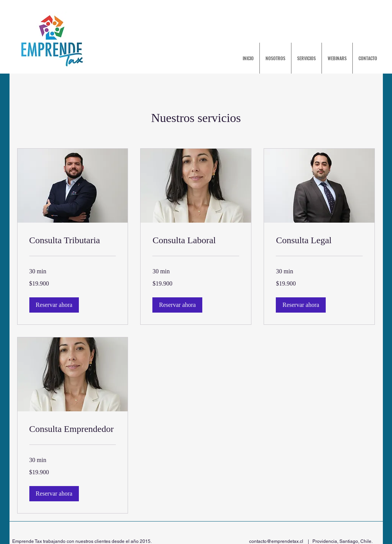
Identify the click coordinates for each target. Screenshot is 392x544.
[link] (73, 241)
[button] (54, 305)
